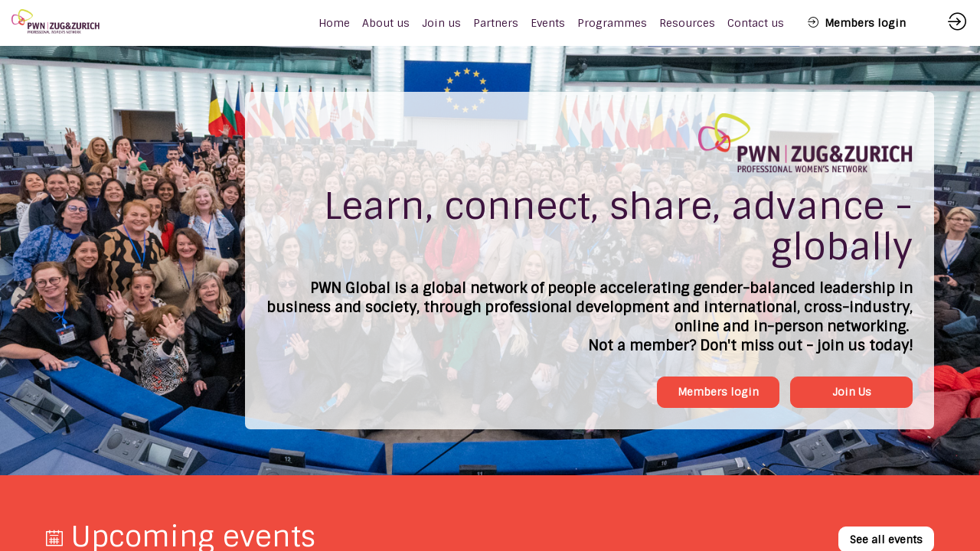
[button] (857, 23)
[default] (334, 23)
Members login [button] (718, 392)
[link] (386, 23)
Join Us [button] (852, 392)
